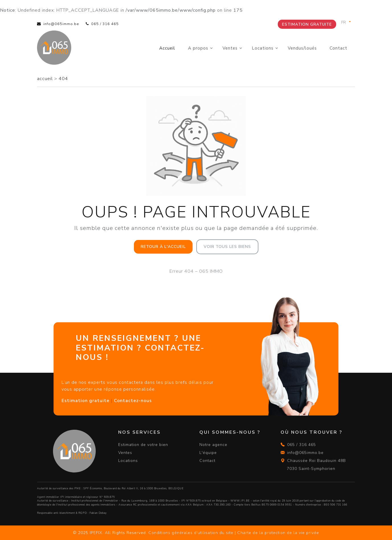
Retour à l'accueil (163, 247)
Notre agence (213, 445)
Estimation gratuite (307, 24)
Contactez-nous (133, 401)
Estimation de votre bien (143, 445)
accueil (46, 79)
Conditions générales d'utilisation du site (191, 533)
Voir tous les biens (227, 247)
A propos (198, 48)
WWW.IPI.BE (240, 501)
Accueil (167, 48)
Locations (263, 48)
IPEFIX (96, 533)
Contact (338, 48)
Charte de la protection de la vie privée (278, 533)
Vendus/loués (302, 48)
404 (63, 79)
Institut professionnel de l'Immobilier (95, 501)
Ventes (230, 48)
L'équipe (208, 453)
